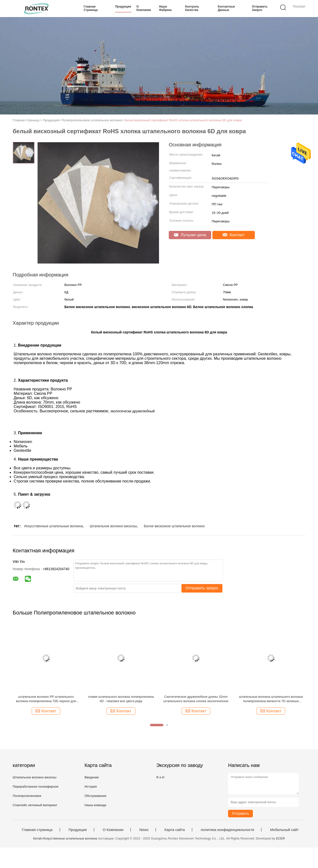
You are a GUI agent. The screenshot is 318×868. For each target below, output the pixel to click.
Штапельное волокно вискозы (113, 526)
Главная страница (91, 8)
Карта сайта (175, 830)
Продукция (123, 7)
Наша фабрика (165, 8)
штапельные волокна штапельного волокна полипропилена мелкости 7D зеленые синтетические (271, 699)
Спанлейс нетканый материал (35, 805)
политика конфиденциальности (227, 830)
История (90, 787)
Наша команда (95, 805)
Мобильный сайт (284, 830)
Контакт (234, 235)
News (144, 830)
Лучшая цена (190, 235)
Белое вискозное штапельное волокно (174, 526)
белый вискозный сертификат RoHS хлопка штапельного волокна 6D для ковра (183, 120)
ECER (280, 838)
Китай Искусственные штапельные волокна (65, 838)
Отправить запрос (260, 8)
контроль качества (192, 8)
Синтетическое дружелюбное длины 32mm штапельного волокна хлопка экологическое (196, 699)
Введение (92, 777)
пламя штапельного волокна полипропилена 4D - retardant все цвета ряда (121, 699)
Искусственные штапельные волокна (54, 526)
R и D (160, 777)
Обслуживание (95, 796)
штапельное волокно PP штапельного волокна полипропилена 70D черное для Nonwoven (46, 699)
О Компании (144, 8)
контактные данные (226, 8)
